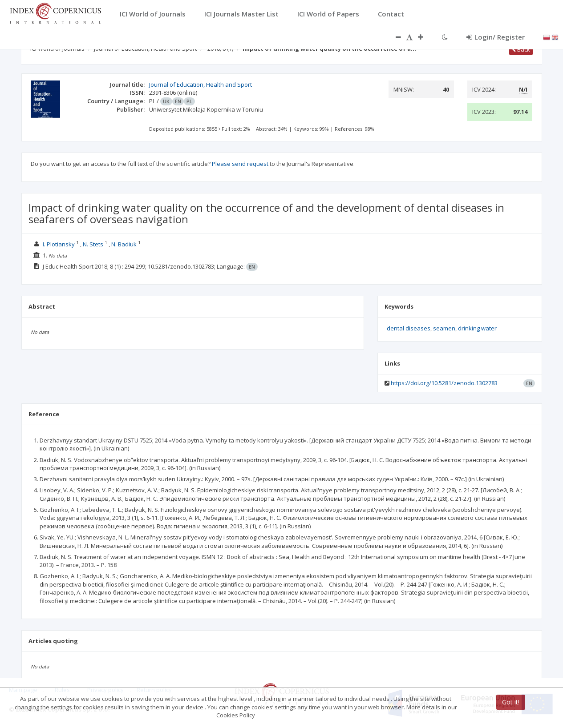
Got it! (511, 702)
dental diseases (409, 328)
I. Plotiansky (59, 244)
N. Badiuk (124, 244)
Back (521, 49)
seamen (444, 328)
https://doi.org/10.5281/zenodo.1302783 (444, 383)
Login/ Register (496, 37)
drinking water (477, 328)
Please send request (240, 164)
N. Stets (93, 244)
